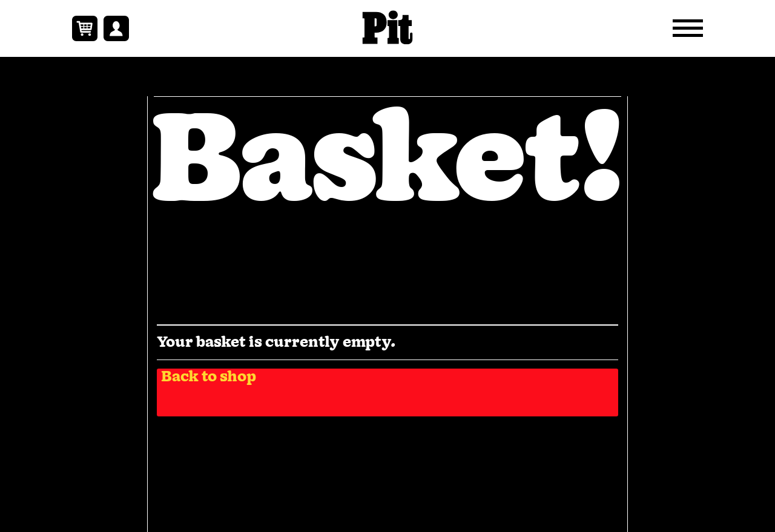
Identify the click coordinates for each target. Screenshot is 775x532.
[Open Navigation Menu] (688, 28)
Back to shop (209, 378)
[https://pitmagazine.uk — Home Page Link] (388, 28)
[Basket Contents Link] (85, 28)
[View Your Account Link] (116, 28)
